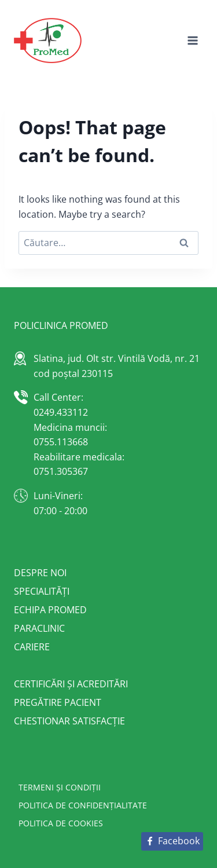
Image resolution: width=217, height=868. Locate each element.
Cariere (32, 647)
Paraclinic (39, 628)
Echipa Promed (50, 610)
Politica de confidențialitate (83, 805)
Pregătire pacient (58, 702)
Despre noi (40, 573)
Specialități (42, 591)
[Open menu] (192, 40)
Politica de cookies (61, 823)
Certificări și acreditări (71, 684)
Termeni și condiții (60, 787)
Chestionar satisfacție (69, 721)
